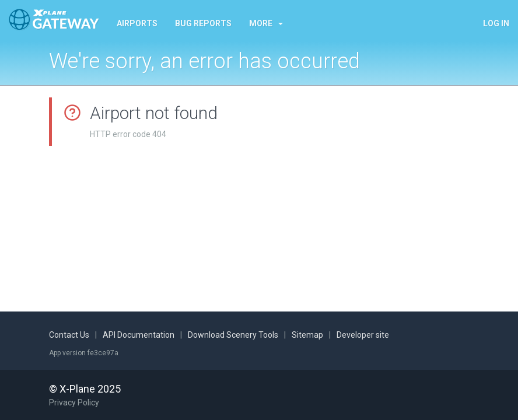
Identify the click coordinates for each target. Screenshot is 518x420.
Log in (496, 23)
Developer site (363, 335)
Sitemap (307, 335)
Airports (137, 23)
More (266, 23)
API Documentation (139, 335)
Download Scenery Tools (233, 335)
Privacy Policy (74, 402)
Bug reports (203, 23)
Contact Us (69, 335)
